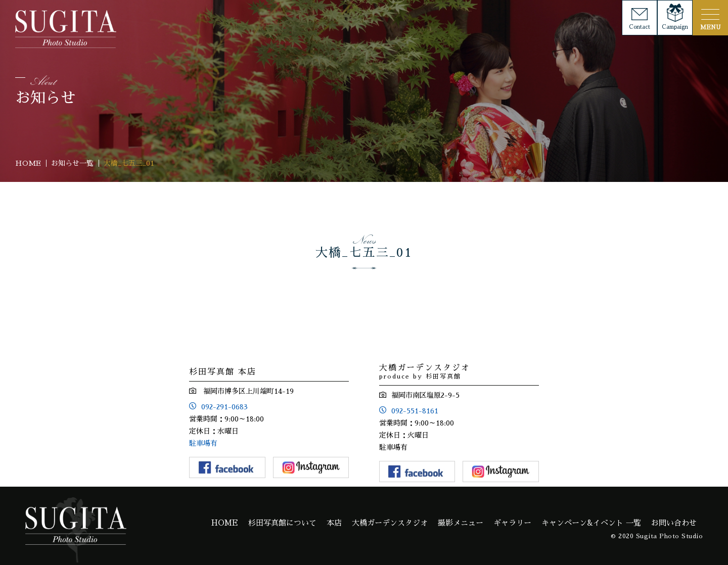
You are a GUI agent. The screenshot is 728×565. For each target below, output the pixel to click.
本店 (334, 523)
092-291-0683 (224, 407)
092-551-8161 (415, 411)
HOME (225, 523)
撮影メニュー (461, 523)
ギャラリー (512, 523)
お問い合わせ (674, 523)
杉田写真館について (282, 523)
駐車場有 (203, 443)
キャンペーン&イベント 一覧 (591, 523)
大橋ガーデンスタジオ (390, 523)
